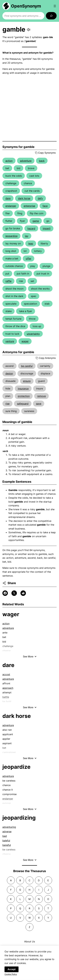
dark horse (24, 198)
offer (29, 259)
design (9, 373)
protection (24, 396)
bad (5, 836)
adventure (26, 161)
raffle (8, 281)
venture (10, 341)
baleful (6, 841)
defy (40, 198)
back (42, 161)
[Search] (51, 16)
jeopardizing (19, 818)
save (39, 404)
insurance (23, 389)
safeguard (23, 404)
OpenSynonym (26, 6)
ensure (27, 381)
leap (31, 243)
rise (7, 404)
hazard (31, 228)
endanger (11, 206)
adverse (7, 831)
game (36, 221)
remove (41, 396)
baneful (7, 845)
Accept (12, 971)
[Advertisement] (29, 108)
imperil (47, 228)
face (45, 206)
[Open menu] (55, 6)
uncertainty (33, 334)
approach (8, 688)
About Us (30, 941)
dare (8, 198)
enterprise (29, 206)
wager (25, 341)
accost (6, 674)
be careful (27, 366)
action (9, 161)
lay (27, 236)
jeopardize (11, 236)
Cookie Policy (11, 976)
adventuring (9, 827)
